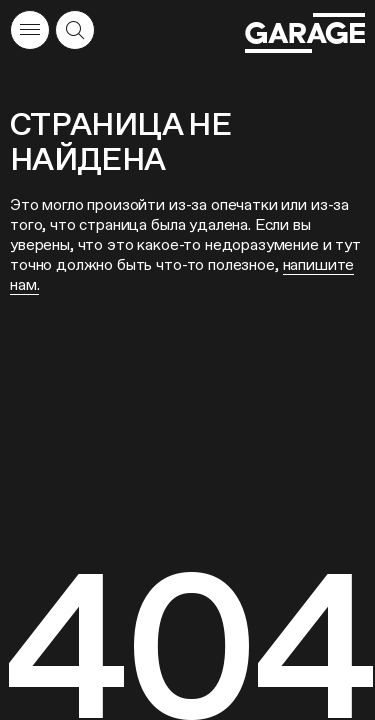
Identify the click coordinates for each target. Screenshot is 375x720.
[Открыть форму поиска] (75, 30)
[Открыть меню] (30, 30)
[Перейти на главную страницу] (305, 33)
